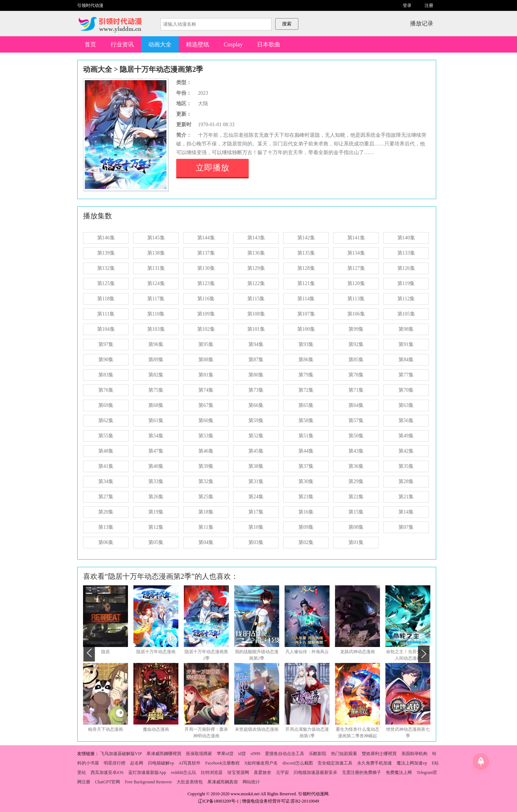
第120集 (356, 283)
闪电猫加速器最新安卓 (315, 772)
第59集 (256, 421)
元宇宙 (282, 772)
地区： (184, 104)
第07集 (406, 527)
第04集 (206, 542)
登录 (407, 5)
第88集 (206, 360)
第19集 (156, 512)
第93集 (306, 344)
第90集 (106, 360)
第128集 (306, 268)
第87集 (256, 360)
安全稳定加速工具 (335, 763)
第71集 (356, 390)
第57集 (356, 421)
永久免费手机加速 (375, 763)
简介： (184, 135)
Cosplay (233, 44)
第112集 (406, 299)
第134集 (356, 253)
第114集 (306, 299)
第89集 (156, 360)
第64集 (356, 405)
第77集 (406, 375)
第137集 (206, 253)
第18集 (206, 512)
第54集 (156, 436)
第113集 (356, 299)
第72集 (306, 390)
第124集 (156, 283)
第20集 (106, 512)
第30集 (306, 481)
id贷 (242, 754)
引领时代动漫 (90, 5)
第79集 (306, 375)
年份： (184, 93)
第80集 (256, 375)
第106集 (356, 314)
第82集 (156, 375)
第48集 (106, 451)
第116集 (206, 299)
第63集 (406, 405)
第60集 (206, 421)
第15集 (356, 512)
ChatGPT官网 (107, 782)
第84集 (406, 360)
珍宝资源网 (238, 772)
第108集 (256, 314)
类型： (184, 83)
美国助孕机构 (414, 754)
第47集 (156, 451)
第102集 (206, 329)
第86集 (306, 360)
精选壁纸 (198, 44)
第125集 (106, 283)
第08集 (356, 527)
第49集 (406, 436)
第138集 (156, 253)
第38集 (256, 466)
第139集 (106, 253)
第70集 (406, 390)
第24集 (256, 497)
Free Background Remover (148, 782)
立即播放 (212, 168)
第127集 (356, 268)
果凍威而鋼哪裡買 (164, 754)
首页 (90, 44)
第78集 (356, 375)
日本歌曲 (269, 44)
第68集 (156, 405)
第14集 (406, 512)
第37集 (306, 466)
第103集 (156, 329)
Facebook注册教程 (222, 763)
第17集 (256, 512)
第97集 (106, 344)
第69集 (106, 405)
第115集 (256, 299)
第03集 (256, 542)
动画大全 (160, 44)
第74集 (206, 390)
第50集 (356, 436)
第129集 (256, 268)
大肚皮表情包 (190, 782)
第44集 (306, 451)
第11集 (206, 527)
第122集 (256, 283)
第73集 (256, 390)
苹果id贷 (225, 754)
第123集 (206, 283)
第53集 (206, 436)
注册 (429, 5)
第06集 (106, 542)
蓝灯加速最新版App (147, 772)
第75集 (156, 390)
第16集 (306, 512)
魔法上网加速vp (412, 763)
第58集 (306, 421)
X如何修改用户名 (261, 763)
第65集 (306, 405)
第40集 (156, 466)
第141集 (356, 238)
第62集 (106, 421)
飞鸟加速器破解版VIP (121, 754)
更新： (184, 114)
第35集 (406, 466)
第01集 (356, 542)
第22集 (356, 497)
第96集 (156, 344)
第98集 (406, 329)
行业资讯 (122, 44)
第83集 (106, 375)
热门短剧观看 (344, 754)
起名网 (137, 763)
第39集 (206, 466)
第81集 (206, 375)
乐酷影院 (318, 754)
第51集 (306, 436)
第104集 (106, 329)
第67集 (206, 405)
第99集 (356, 329)
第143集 (256, 238)
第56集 (406, 421)
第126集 (406, 268)
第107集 (306, 314)
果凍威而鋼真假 (223, 782)
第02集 (306, 542)
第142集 (306, 238)
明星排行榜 (115, 763)
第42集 (406, 451)
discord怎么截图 (297, 763)
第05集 (156, 542)
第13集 (106, 527)
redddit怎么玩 (183, 772)
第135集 (306, 253)
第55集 (106, 436)
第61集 (156, 421)
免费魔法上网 (399, 772)
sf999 (255, 754)
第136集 (256, 253)
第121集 (306, 283)
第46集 (206, 451)
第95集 (206, 344)
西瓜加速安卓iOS (107, 772)
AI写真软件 (189, 763)
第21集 (406, 497)
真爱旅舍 (262, 772)
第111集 (106, 314)
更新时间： (184, 125)
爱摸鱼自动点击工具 (285, 754)
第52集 (256, 436)
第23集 (306, 497)
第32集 (206, 481)
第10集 (256, 527)
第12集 (156, 527)
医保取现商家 (199, 754)
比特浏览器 (212, 772)
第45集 (256, 451)
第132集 (106, 268)
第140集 (406, 238)
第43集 (356, 451)
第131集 (156, 268)
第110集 (156, 314)
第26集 (156, 497)
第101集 (256, 329)
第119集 (406, 283)
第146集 (106, 238)
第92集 (356, 344)
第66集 (256, 405)
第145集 (156, 238)
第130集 (206, 268)
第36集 (356, 466)
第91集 (406, 344)
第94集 (256, 344)
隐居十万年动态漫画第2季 (161, 69)
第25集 (206, 497)
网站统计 (251, 782)
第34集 (106, 481)
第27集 (106, 497)
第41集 (106, 466)
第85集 (356, 360)
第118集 (106, 299)
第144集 (206, 238)
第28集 (406, 481)
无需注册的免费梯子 (361, 772)
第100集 (306, 329)
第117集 (156, 299)
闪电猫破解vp (161, 763)
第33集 (156, 481)
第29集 (356, 481)
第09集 (306, 527)
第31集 (256, 481)
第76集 (106, 390)
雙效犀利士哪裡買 (379, 754)
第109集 (206, 314)
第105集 (406, 314)
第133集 (406, 253)
